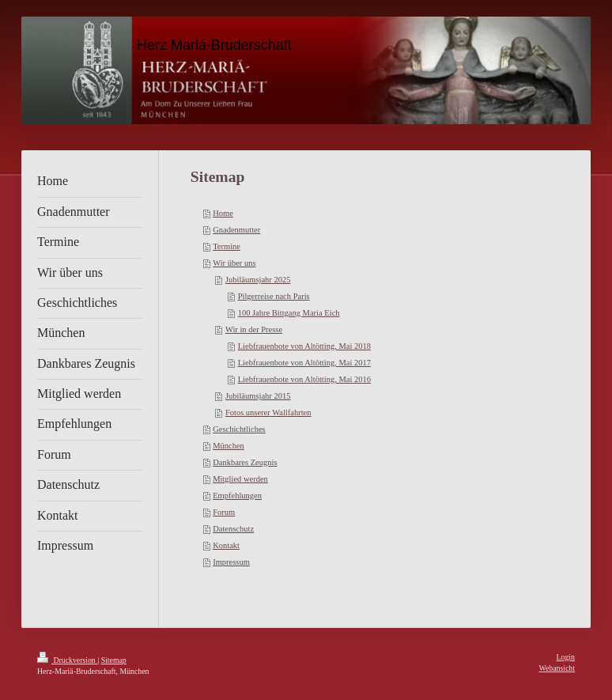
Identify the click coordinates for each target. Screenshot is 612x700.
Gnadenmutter (236, 230)
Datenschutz (233, 529)
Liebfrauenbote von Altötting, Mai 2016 (304, 379)
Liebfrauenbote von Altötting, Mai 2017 (304, 363)
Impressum (231, 562)
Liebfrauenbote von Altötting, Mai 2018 (304, 346)
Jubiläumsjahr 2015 (258, 396)
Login (566, 657)
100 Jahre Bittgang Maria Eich (289, 313)
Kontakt (226, 545)
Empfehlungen (237, 496)
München (229, 446)
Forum (224, 512)
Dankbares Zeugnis (245, 462)
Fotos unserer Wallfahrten (268, 412)
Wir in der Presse (254, 329)
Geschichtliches (239, 429)
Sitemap (114, 660)
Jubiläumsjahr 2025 (258, 280)
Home (223, 213)
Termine (227, 246)
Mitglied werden (240, 479)
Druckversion (67, 660)
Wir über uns (234, 263)
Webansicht (557, 668)
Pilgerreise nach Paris (274, 296)
